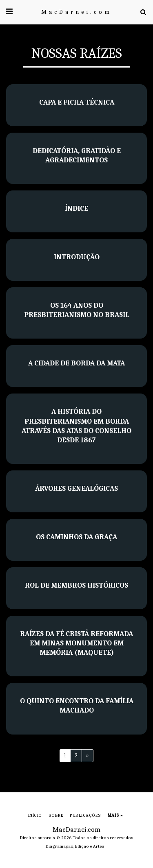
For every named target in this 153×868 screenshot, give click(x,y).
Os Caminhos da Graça (76, 537)
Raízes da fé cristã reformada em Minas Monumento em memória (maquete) (76, 643)
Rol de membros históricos (76, 585)
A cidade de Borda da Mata (76, 363)
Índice (76, 208)
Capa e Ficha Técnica (77, 102)
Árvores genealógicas (76, 488)
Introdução (77, 257)
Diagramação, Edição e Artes (75, 846)
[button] (9, 12)
